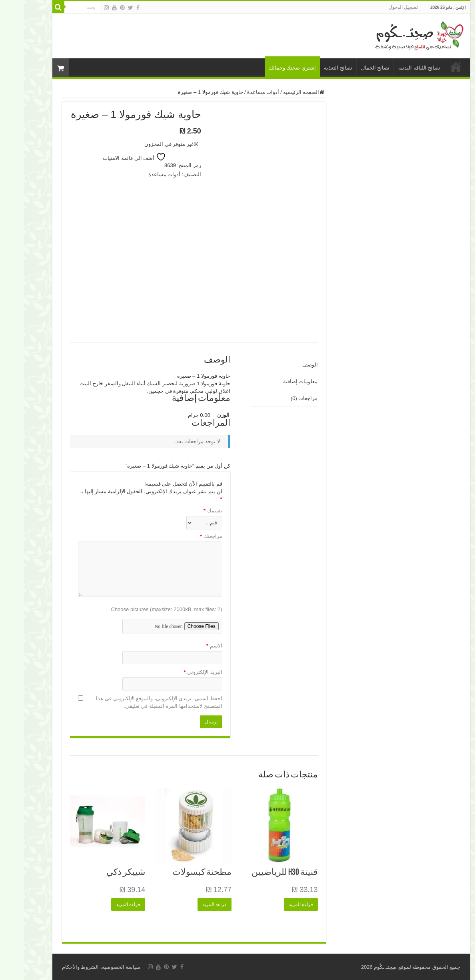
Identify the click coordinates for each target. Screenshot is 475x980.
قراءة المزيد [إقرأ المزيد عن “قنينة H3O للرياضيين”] (277, 904)
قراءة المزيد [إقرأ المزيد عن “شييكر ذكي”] (105, 904)
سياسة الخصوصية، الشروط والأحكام (78, 967)
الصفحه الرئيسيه (278, 92)
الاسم (191, 646)
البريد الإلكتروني (179, 672)
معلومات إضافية (277, 381)
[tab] (260, 365)
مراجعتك (188, 536)
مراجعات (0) (281, 398)
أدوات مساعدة (240, 92)
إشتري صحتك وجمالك (269, 68)
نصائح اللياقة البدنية (396, 68)
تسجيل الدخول (380, 7)
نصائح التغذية (314, 68)
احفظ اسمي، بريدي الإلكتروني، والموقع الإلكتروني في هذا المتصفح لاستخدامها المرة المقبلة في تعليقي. (135, 702)
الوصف (286, 365)
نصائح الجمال (352, 68)
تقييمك (189, 511)
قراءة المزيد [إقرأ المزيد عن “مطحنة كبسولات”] (191, 904)
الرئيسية (432, 67)
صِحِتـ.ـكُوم (362, 967)
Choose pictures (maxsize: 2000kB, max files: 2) (143, 609)
